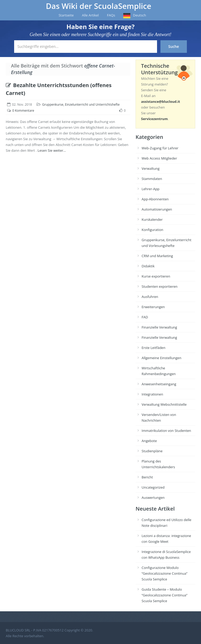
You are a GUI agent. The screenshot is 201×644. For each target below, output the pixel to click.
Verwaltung (151, 168)
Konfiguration (152, 230)
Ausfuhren (150, 297)
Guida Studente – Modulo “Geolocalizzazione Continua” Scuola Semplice (164, 595)
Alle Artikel (90, 15)
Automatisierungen (157, 209)
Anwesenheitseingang (159, 384)
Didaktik (148, 266)
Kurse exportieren (156, 276)
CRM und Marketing (157, 256)
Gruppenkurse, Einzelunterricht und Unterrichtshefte (81, 104)
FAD (145, 317)
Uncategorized (153, 487)
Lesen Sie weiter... (52, 150)
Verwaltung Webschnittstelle (164, 404)
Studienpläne (152, 451)
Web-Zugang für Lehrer (160, 148)
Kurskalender (152, 219)
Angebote (149, 441)
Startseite (66, 15)
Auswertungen (153, 498)
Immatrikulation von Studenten (166, 431)
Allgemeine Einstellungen (161, 358)
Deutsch (139, 15)
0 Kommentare (23, 111)
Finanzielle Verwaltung (159, 327)
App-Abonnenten (155, 199)
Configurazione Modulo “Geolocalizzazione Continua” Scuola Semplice (164, 573)
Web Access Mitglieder (159, 158)
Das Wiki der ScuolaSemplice (99, 6)
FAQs (111, 15)
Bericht (147, 477)
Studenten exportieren (160, 286)
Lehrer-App (150, 189)
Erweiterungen (153, 307)
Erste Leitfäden (153, 348)
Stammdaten (152, 179)
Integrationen (152, 394)
